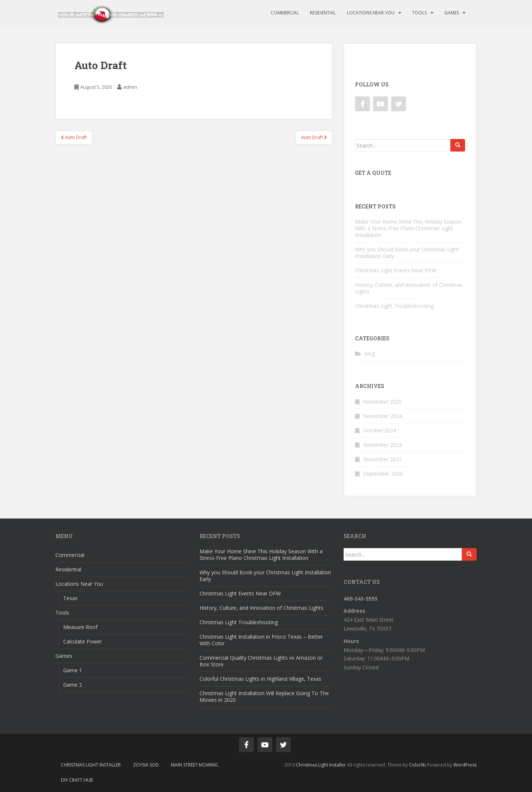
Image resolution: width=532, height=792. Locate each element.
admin (130, 87)
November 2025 (383, 402)
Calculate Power (83, 641)
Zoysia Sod (146, 765)
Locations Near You (371, 13)
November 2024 (383, 416)
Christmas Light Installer (91, 765)
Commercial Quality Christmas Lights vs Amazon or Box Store (261, 661)
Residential (323, 13)
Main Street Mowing (195, 765)
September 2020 (383, 474)
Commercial (285, 13)
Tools (420, 13)
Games (452, 13)
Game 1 (73, 670)
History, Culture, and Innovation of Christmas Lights (409, 288)
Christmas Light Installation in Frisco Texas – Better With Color (261, 640)
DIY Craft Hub (77, 780)
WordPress (465, 765)
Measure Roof (80, 627)
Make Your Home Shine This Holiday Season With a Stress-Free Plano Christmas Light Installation (408, 228)
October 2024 (380, 430)
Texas (70, 598)
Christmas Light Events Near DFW (396, 270)
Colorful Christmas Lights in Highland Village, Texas (260, 679)
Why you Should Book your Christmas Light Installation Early (407, 253)
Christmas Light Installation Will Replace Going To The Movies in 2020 (264, 696)
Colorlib (417, 765)
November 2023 (383, 445)
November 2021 (383, 459)
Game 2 (73, 685)
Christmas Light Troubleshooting (394, 306)
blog (370, 353)
